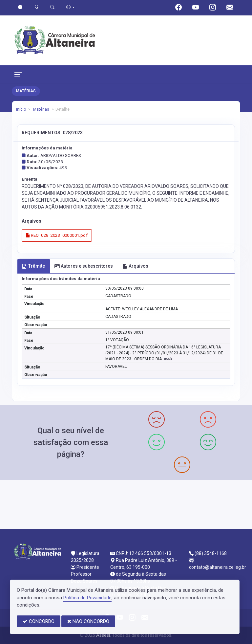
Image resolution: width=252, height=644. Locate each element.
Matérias (41, 109)
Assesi (103, 635)
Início (21, 109)
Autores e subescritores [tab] (84, 266)
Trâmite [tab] (33, 266)
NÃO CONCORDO (88, 621)
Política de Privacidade (87, 598)
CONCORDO (39, 621)
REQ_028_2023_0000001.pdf (57, 235)
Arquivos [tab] (135, 266)
